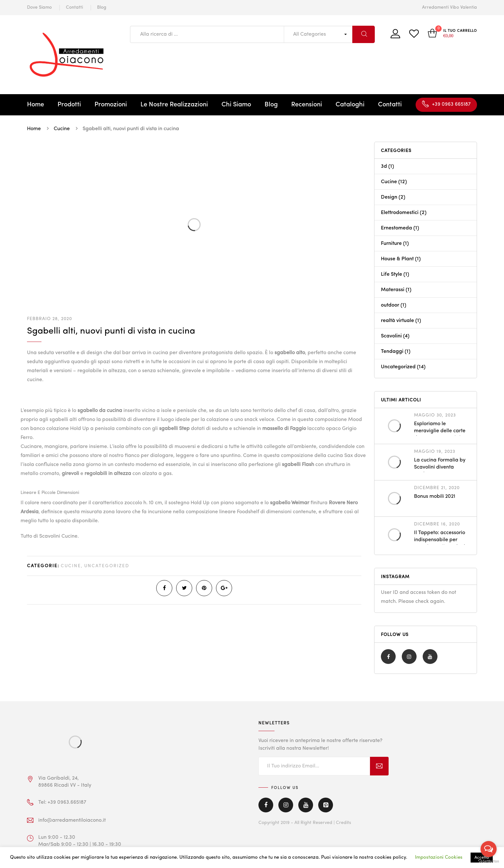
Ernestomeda (396, 228)
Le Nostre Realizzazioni (174, 105)
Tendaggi (392, 352)
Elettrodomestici (400, 213)
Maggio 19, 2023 (435, 452)
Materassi (393, 290)
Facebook (388, 657)
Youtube (430, 657)
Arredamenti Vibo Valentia (450, 7)
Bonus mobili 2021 (435, 497)
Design (389, 197)
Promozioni (111, 105)
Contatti (74, 7)
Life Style (392, 274)
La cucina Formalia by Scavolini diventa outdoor (440, 467)
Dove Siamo (39, 7)
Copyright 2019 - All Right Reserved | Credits (305, 823)
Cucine (71, 566)
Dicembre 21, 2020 (437, 488)
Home (36, 105)
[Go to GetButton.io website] (489, 861)
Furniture (391, 244)
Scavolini (391, 336)
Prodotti (69, 105)
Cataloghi (350, 105)
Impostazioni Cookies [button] (439, 858)
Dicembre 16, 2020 (437, 524)
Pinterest (326, 805)
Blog (102, 7)
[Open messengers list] (489, 849)
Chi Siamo (236, 105)
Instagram (409, 657)
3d (384, 166)
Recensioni (307, 105)
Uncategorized (107, 566)
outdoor (390, 305)
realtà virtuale (397, 321)
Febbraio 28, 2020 (50, 319)
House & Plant (397, 259)
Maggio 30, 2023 (435, 415)
